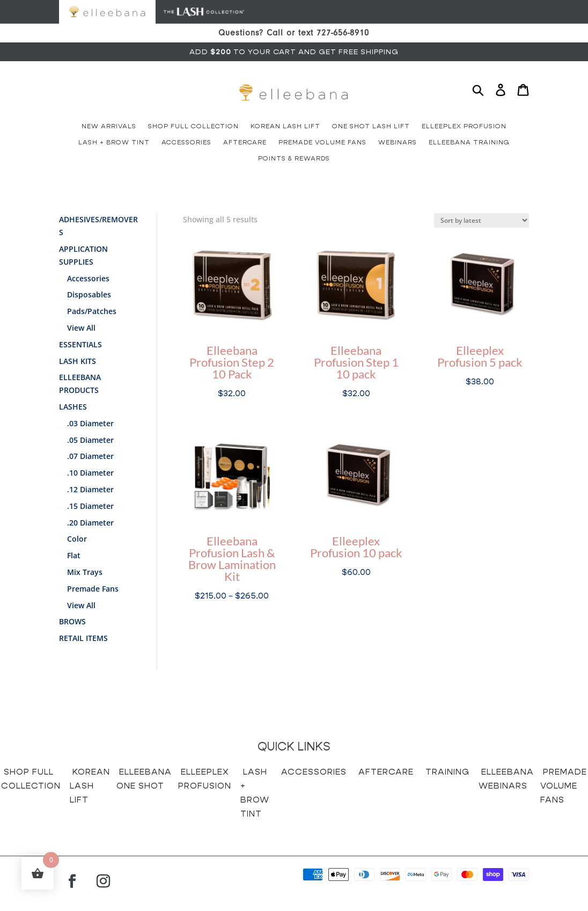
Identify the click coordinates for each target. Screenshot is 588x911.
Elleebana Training (469, 142)
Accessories (186, 142)
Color (77, 539)
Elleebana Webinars (506, 779)
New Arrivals (109, 126)
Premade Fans (93, 589)
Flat (74, 555)
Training (447, 772)
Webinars (398, 142)
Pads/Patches (92, 311)
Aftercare (245, 142)
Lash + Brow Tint (114, 142)
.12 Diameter (90, 489)
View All (81, 328)
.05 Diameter (90, 440)
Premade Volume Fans (322, 142)
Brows (72, 621)
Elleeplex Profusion (464, 126)
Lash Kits (78, 361)
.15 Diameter (90, 506)
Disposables (89, 294)
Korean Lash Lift (285, 126)
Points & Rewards (294, 158)
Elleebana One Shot (144, 779)
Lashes (73, 407)
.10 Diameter (90, 473)
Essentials (80, 344)
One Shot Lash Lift (371, 126)
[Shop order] (482, 220)
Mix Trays (85, 572)
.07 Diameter (90, 456)
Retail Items (83, 638)
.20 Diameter (90, 523)
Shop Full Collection (193, 126)
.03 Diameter (90, 423)
